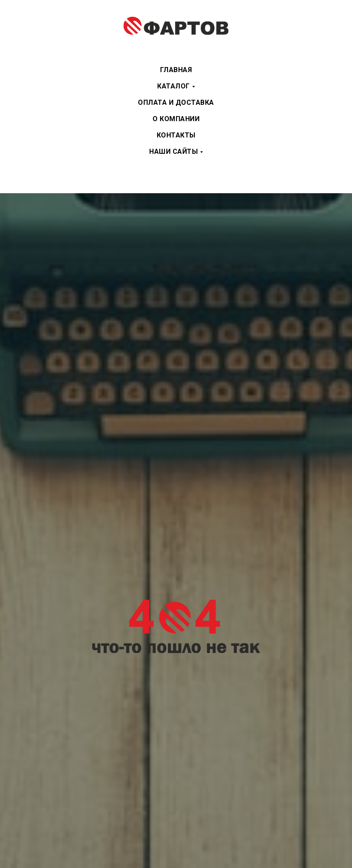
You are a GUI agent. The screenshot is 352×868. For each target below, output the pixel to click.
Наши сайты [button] (173, 152)
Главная (176, 70)
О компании (176, 119)
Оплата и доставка (176, 102)
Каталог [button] (173, 86)
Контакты (176, 135)
